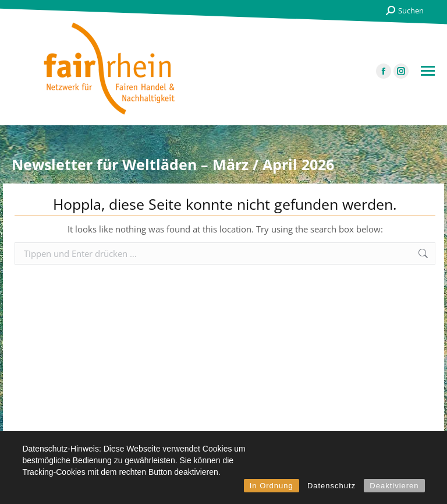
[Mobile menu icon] (428, 71)
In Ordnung (272, 486)
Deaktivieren (394, 486)
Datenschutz (331, 486)
